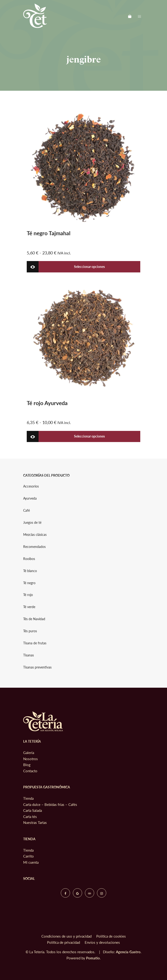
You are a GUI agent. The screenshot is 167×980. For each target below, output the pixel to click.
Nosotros (31, 759)
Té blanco (30, 571)
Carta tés (30, 817)
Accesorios (31, 486)
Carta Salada (33, 810)
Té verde (29, 607)
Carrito (29, 856)
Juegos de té (32, 523)
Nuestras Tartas (35, 822)
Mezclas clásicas (35, 535)
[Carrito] (130, 16)
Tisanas (29, 655)
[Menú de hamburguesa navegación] (139, 16)
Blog (27, 765)
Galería (29, 753)
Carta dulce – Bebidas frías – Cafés (50, 804)
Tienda (28, 798)
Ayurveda (30, 498)
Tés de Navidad (34, 619)
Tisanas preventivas (37, 667)
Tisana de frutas (35, 643)
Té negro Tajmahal (49, 233)
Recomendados (34, 547)
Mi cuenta (31, 862)
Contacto (30, 771)
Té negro (29, 583)
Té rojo (28, 595)
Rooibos (29, 559)
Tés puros (30, 631)
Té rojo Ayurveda (47, 403)
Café (26, 510)
